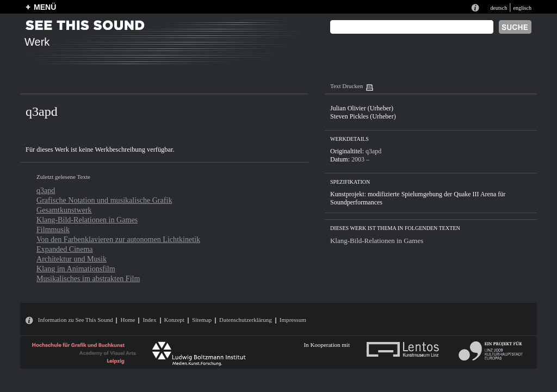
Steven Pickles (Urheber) (363, 116)
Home (128, 320)
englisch (522, 8)
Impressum (293, 320)
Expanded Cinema (65, 249)
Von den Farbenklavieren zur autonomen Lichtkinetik (118, 239)
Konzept (174, 320)
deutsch (499, 8)
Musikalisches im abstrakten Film (88, 278)
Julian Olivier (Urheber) (362, 108)
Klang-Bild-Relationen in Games (87, 220)
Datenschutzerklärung (246, 320)
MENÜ (45, 7)
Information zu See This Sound (76, 320)
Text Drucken (346, 86)
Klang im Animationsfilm (76, 269)
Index (149, 320)
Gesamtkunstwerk (64, 210)
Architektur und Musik (72, 259)
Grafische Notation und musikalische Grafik (104, 200)
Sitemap (202, 320)
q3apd (46, 190)
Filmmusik (53, 229)
